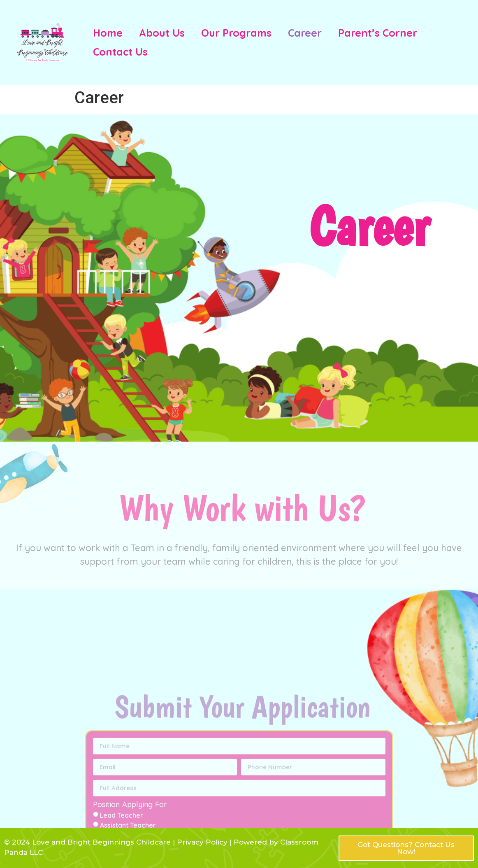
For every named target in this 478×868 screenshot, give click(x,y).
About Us (162, 33)
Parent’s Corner (378, 33)
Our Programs (236, 33)
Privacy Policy (201, 842)
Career (305, 33)
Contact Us (120, 52)
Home (108, 33)
